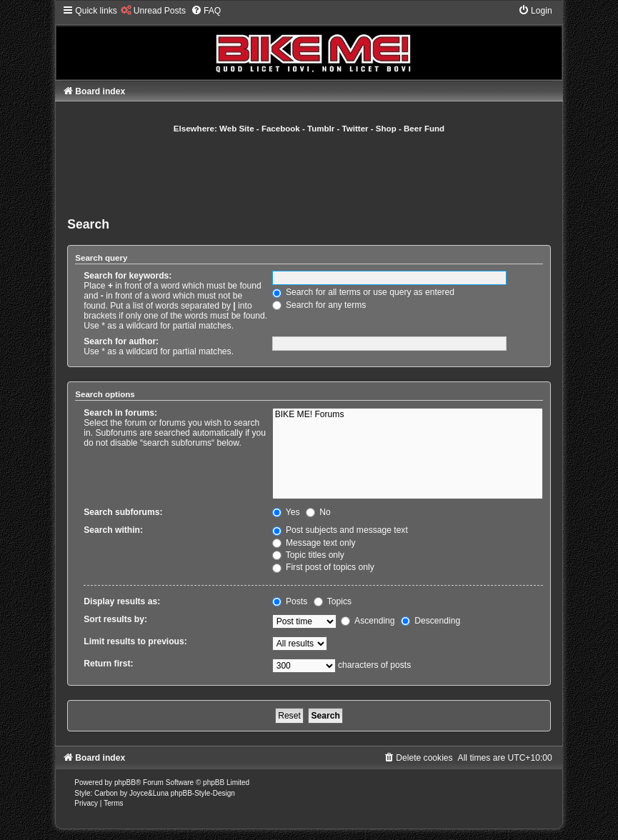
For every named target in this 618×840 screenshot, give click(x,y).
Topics (333, 601)
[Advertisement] (327, 174)
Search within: (113, 530)
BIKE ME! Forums (408, 415)
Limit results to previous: (135, 641)
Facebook (281, 129)
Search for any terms (319, 305)
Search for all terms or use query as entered (363, 292)
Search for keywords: (128, 276)
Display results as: (122, 601)
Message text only (314, 543)
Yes (286, 512)
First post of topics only (323, 567)
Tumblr (321, 129)
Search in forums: (120, 413)
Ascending (368, 621)
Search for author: (121, 341)
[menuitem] (153, 11)
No (318, 512)
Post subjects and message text (340, 530)
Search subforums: (123, 512)
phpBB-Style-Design (203, 793)
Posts (290, 601)
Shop (386, 129)
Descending (430, 621)
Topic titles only (308, 555)
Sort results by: (115, 619)
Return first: (108, 664)
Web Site (237, 129)
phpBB (125, 782)
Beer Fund (424, 129)
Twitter (355, 129)
